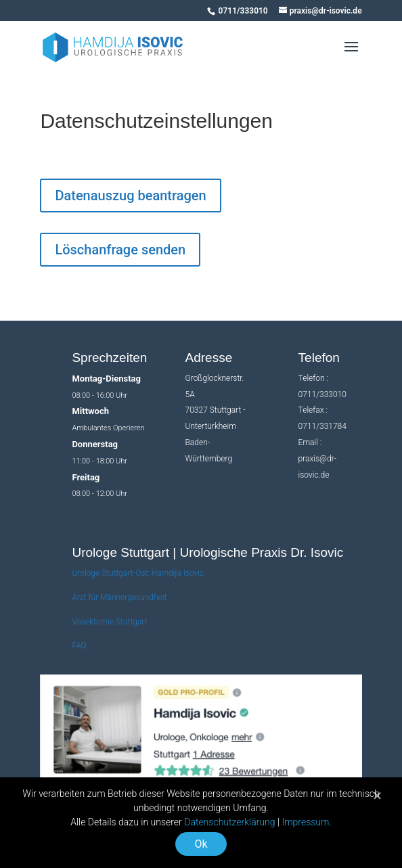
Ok (201, 844)
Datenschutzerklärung (229, 822)
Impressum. (306, 822)
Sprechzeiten (109, 358)
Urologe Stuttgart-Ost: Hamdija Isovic (138, 573)
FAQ (79, 645)
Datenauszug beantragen (130, 196)
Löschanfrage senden (120, 250)
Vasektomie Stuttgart (109, 622)
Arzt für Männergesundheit (119, 597)
